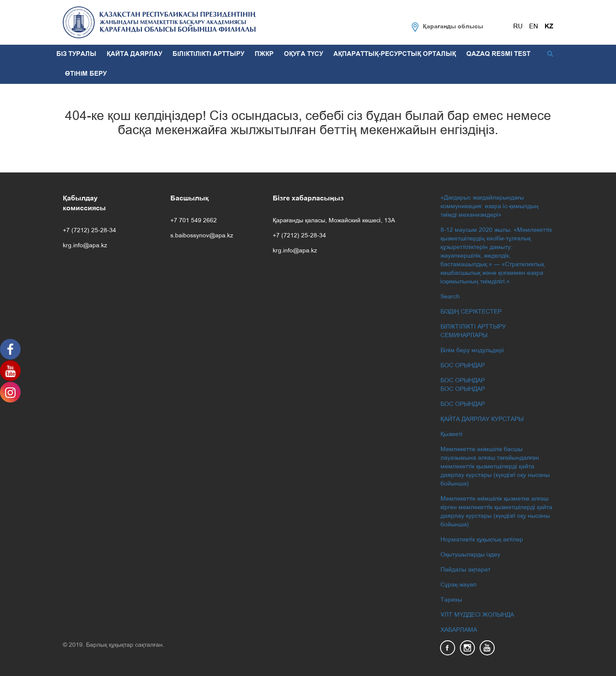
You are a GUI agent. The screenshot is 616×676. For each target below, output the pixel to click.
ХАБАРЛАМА (459, 630)
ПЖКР (264, 54)
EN (534, 27)
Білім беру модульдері (472, 351)
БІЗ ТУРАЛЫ (76, 54)
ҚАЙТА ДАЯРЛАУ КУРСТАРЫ (482, 419)
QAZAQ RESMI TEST (498, 54)
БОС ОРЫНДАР (463, 366)
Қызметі (451, 435)
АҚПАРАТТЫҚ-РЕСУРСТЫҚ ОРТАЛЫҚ (395, 54)
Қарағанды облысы (453, 27)
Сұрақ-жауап (459, 585)
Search (450, 297)
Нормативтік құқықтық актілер (482, 540)
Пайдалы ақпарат (465, 570)
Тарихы (451, 600)
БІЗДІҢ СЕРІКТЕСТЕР (471, 312)
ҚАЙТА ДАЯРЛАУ (134, 54)
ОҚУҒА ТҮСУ (303, 54)
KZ (549, 27)
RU (518, 27)
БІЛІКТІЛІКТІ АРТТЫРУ (208, 54)
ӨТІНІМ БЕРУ (86, 74)
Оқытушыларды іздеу (470, 555)
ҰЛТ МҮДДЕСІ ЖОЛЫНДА (477, 615)
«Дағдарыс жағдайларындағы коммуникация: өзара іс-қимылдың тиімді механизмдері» (490, 207)
